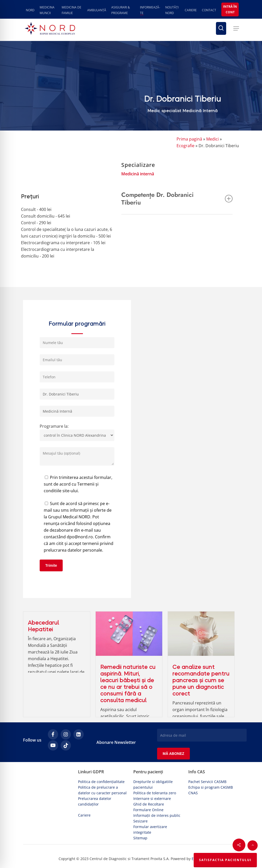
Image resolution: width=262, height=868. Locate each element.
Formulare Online (148, 810)
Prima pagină (189, 139)
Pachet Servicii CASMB (207, 782)
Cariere (84, 815)
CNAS (193, 793)
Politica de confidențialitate (101, 782)
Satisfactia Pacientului (225, 860)
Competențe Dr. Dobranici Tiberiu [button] (177, 199)
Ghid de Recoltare (149, 804)
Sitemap (140, 838)
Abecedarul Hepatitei (43, 626)
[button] (236, 28)
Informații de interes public (157, 815)
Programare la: (77, 432)
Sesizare (140, 821)
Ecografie (185, 146)
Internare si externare (152, 799)
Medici (212, 139)
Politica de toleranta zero (155, 793)
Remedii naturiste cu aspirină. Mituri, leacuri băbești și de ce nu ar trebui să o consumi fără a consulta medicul (128, 684)
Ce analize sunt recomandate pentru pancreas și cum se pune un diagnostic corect (201, 680)
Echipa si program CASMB (211, 787)
